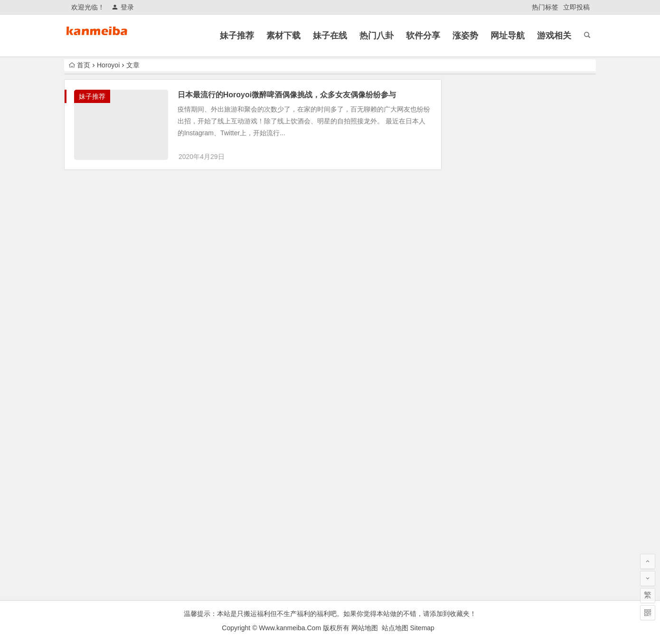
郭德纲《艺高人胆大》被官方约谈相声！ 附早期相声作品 (544, 430)
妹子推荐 (92, 96)
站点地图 (395, 628)
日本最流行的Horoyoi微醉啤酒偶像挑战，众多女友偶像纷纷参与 (288, 95)
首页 (80, 65)
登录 (123, 7)
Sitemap (422, 628)
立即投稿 (576, 7)
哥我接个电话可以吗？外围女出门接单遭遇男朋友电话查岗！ (543, 214)
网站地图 (365, 628)
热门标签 (545, 7)
